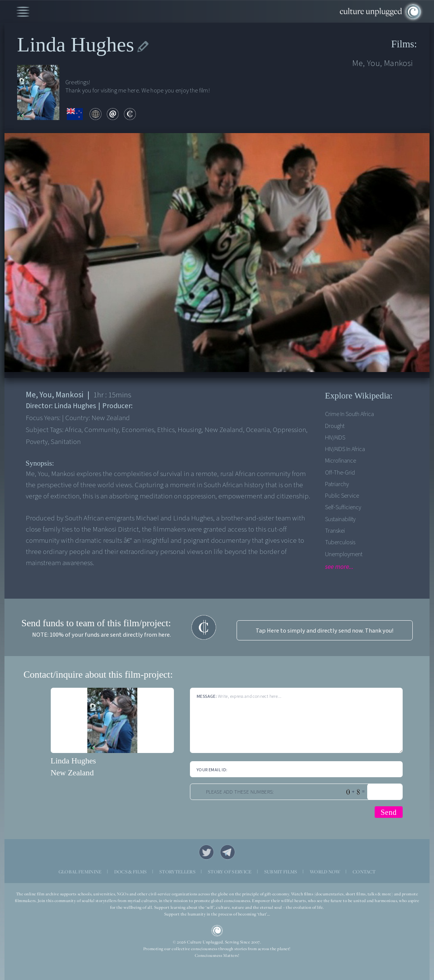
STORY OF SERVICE (230, 872)
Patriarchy (337, 484)
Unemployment (344, 554)
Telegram (228, 852)
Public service (342, 496)
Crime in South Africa (349, 414)
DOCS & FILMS (131, 872)
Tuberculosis (340, 542)
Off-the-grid (340, 472)
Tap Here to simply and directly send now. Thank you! (324, 631)
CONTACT (364, 872)
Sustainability (340, 519)
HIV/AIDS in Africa (345, 449)
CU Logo (217, 931)
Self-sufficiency (343, 507)
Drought (335, 426)
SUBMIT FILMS (281, 872)
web (96, 114)
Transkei (335, 531)
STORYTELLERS (177, 872)
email (113, 114)
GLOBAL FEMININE (80, 872)
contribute (130, 114)
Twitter (207, 852)
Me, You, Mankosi (383, 63)
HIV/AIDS (335, 437)
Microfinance (341, 461)
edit (143, 47)
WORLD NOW (325, 872)
